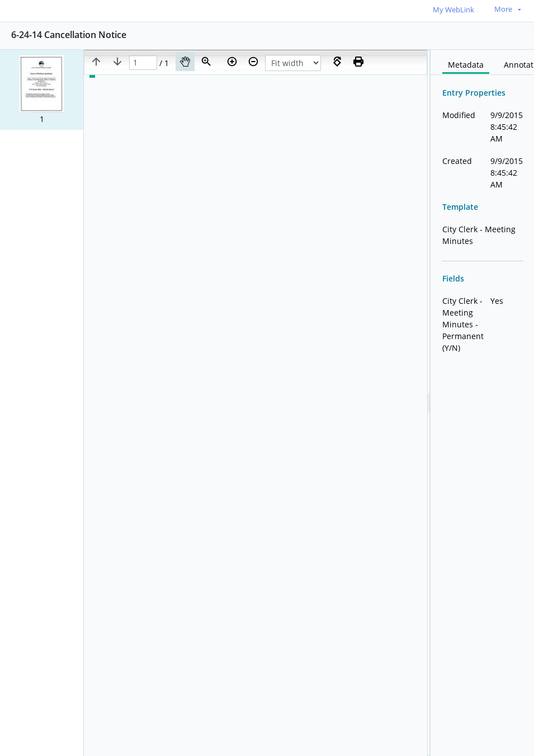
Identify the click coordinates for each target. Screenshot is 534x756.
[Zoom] (206, 62)
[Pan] (185, 62)
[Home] (48, 10)
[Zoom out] (253, 62)
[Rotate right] (337, 62)
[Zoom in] (232, 62)
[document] (482, 403)
